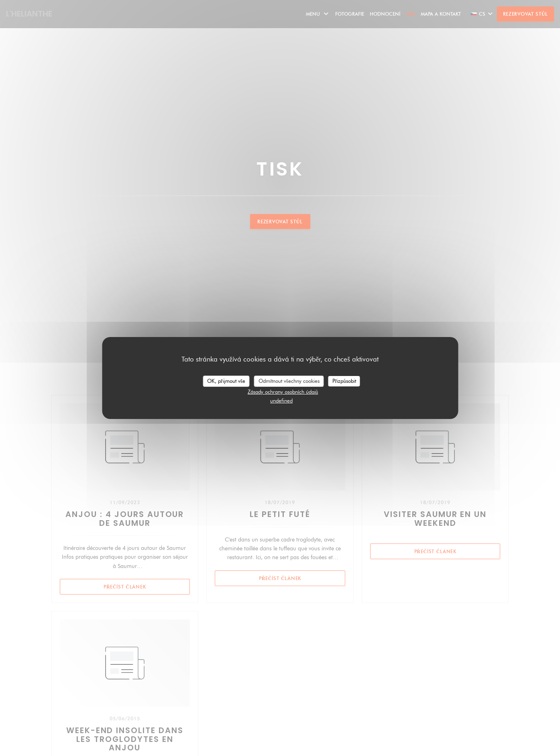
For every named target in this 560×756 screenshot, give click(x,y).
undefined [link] (281, 400)
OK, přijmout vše (226, 381)
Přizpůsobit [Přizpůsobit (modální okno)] (344, 381)
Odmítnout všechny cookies (289, 381)
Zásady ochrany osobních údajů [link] (283, 392)
